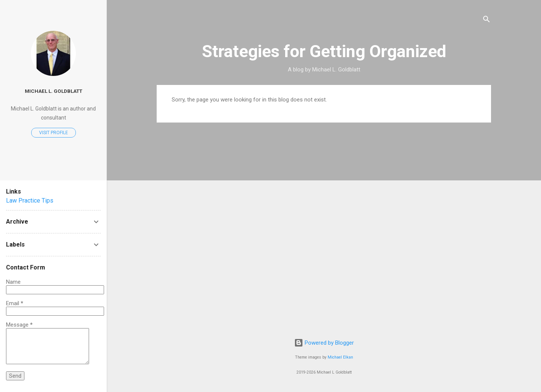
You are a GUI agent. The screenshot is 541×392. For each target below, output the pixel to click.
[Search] (487, 20)
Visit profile (54, 133)
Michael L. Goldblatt (54, 91)
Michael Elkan (340, 357)
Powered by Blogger (324, 343)
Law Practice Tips (30, 201)
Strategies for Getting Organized (324, 51)
